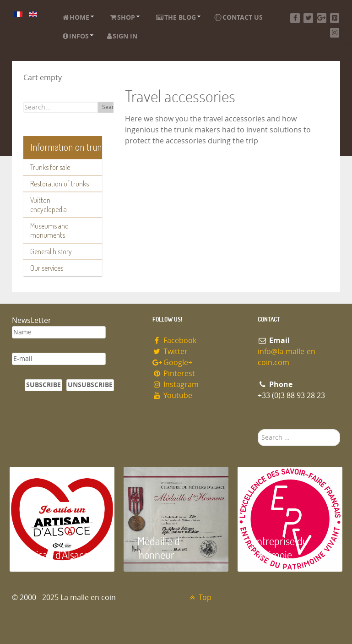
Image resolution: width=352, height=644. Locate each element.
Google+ (173, 363)
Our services (47, 268)
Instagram (176, 385)
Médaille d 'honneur (159, 548)
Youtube (173, 396)
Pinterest (174, 374)
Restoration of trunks (60, 184)
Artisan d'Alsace (56, 554)
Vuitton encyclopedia (49, 205)
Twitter (170, 352)
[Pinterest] (335, 18)
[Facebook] (295, 18)
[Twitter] (308, 18)
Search (111, 107)
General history (51, 251)
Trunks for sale (50, 167)
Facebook (175, 341)
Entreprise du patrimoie (280, 548)
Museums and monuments (49, 230)
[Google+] (322, 18)
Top (200, 598)
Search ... (258, 429)
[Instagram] (335, 33)
